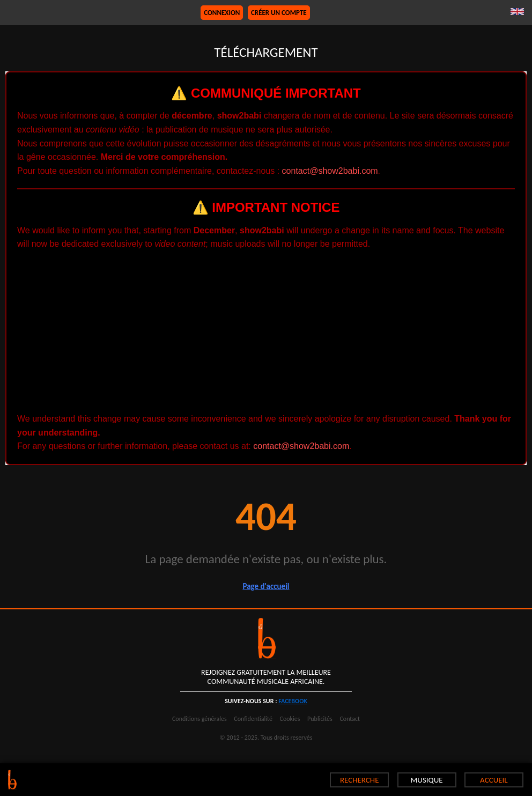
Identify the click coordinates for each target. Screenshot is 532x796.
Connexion (222, 13)
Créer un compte (279, 13)
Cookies (290, 719)
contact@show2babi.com (330, 171)
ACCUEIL (494, 780)
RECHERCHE (360, 780)
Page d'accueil (266, 586)
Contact (350, 719)
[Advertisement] (266, 331)
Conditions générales (199, 719)
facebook (293, 701)
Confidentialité (253, 719)
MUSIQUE (426, 780)
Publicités (320, 719)
